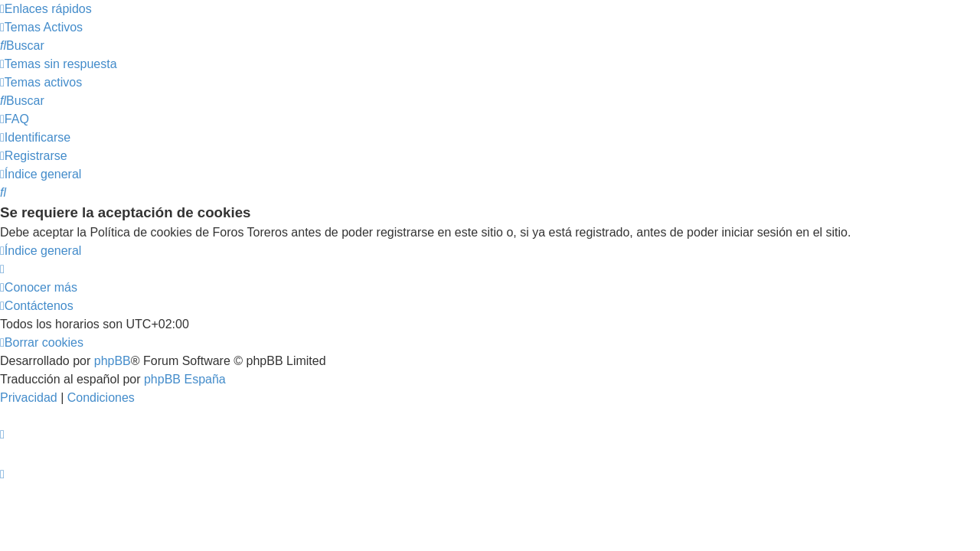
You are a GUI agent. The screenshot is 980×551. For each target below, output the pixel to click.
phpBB (113, 361)
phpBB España (185, 379)
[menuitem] (41, 27)
